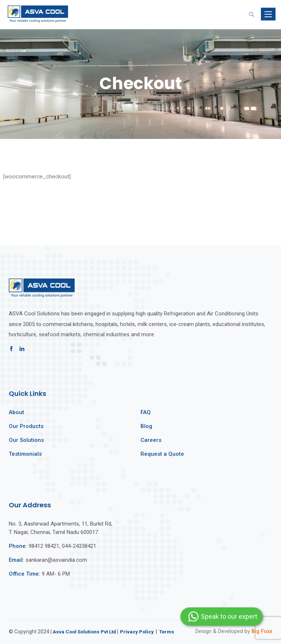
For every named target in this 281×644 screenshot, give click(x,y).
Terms (172, 632)
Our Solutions (26, 440)
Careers (151, 440)
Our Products (26, 427)
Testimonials (25, 454)
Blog (146, 427)
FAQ (146, 413)
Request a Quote (162, 454)
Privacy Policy (141, 632)
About (16, 413)
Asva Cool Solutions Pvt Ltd (86, 632)
